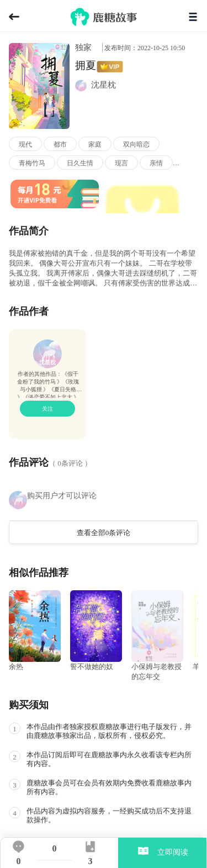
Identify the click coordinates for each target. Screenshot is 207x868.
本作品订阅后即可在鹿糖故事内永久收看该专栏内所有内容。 (109, 759)
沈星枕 (47, 362)
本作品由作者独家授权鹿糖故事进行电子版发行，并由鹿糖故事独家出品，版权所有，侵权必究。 (109, 731)
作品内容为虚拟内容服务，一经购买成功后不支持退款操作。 (109, 815)
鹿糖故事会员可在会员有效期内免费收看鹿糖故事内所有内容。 (109, 787)
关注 (47, 409)
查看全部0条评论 (104, 533)
